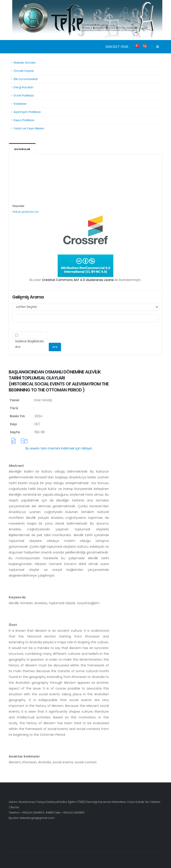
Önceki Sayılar (24, 71)
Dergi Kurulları (23, 87)
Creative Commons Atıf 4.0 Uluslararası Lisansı (78, 280)
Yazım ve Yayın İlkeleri (29, 128)
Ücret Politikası (24, 95)
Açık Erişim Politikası (27, 112)
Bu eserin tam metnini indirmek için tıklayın (59, 448)
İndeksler (20, 104)
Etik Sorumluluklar (26, 79)
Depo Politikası (24, 120)
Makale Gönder (25, 63)
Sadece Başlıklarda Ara (29, 344)
